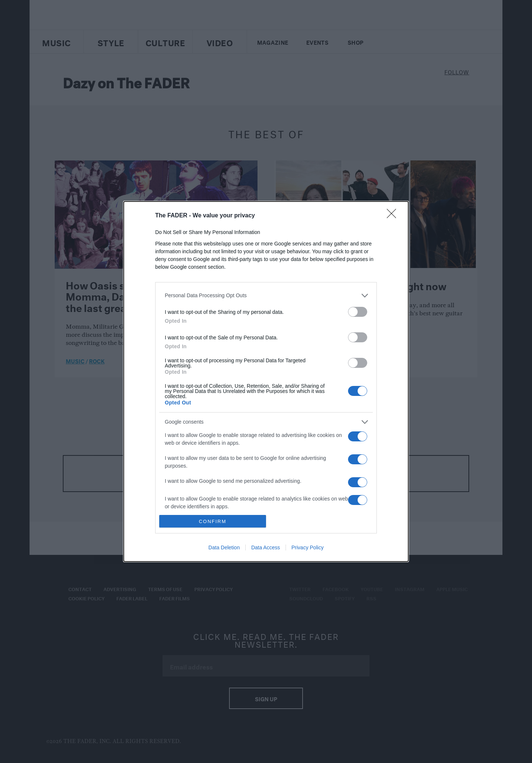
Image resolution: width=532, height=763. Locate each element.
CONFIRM (213, 521)
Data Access (266, 547)
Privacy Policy (308, 547)
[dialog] (266, 381)
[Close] (394, 216)
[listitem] (266, 296)
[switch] (358, 312)
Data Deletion (224, 547)
